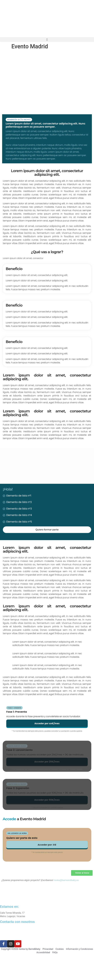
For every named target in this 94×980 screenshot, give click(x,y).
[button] (47, 40)
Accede (9, 819)
